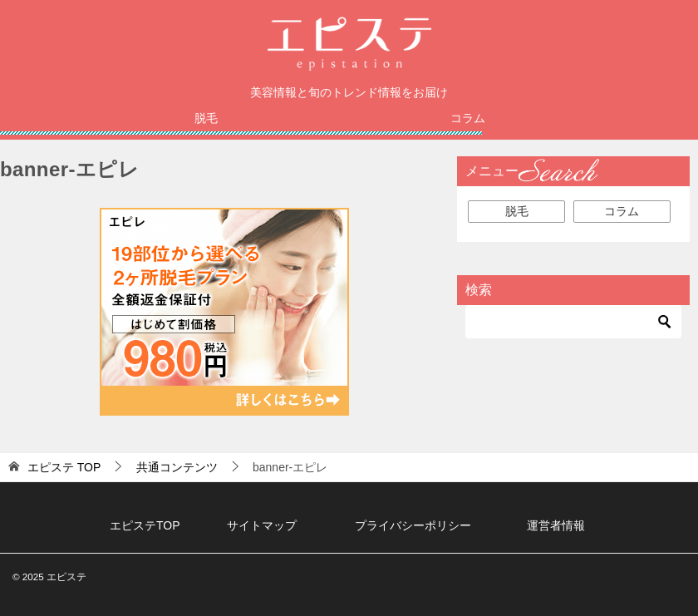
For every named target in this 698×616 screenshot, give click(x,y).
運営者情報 (556, 525)
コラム (468, 118)
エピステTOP (145, 525)
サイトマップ (262, 525)
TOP (64, 467)
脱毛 (206, 118)
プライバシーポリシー (413, 525)
